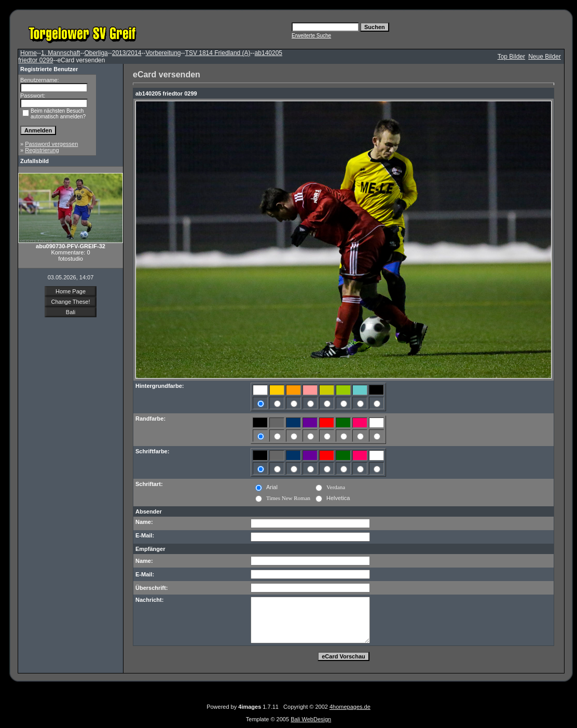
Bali (71, 312)
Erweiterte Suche (311, 36)
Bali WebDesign (311, 719)
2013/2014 (127, 53)
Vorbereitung (163, 53)
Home (29, 53)
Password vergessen (51, 144)
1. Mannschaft (60, 53)
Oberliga (96, 53)
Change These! (70, 302)
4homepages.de (350, 707)
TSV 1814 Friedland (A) (218, 53)
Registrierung (42, 150)
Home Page (71, 291)
